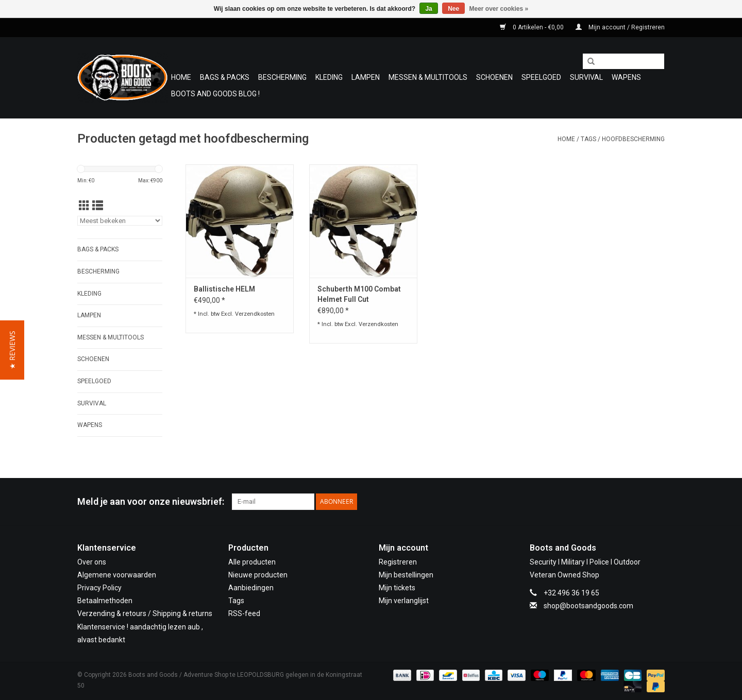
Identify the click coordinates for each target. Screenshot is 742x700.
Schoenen (494, 77)
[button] (12, 350)
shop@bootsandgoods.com (588, 606)
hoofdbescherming (633, 139)
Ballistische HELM (224, 289)
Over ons (92, 562)
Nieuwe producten (258, 575)
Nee (453, 9)
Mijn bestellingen (406, 575)
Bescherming (282, 77)
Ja (428, 9)
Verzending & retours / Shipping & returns (145, 613)
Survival (586, 77)
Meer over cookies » (499, 9)
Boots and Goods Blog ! (215, 94)
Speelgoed (541, 77)
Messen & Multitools (428, 77)
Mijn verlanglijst (404, 601)
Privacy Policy (99, 588)
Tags (588, 139)
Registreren (398, 562)
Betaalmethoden (105, 601)
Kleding (329, 77)
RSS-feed (244, 613)
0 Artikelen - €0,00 (533, 27)
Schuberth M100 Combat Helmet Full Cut (359, 294)
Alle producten (252, 562)
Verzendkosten (255, 314)
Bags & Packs (225, 77)
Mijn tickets (397, 588)
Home (181, 77)
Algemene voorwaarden (117, 575)
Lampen (366, 77)
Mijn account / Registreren (620, 27)
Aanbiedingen (251, 588)
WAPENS (626, 77)
